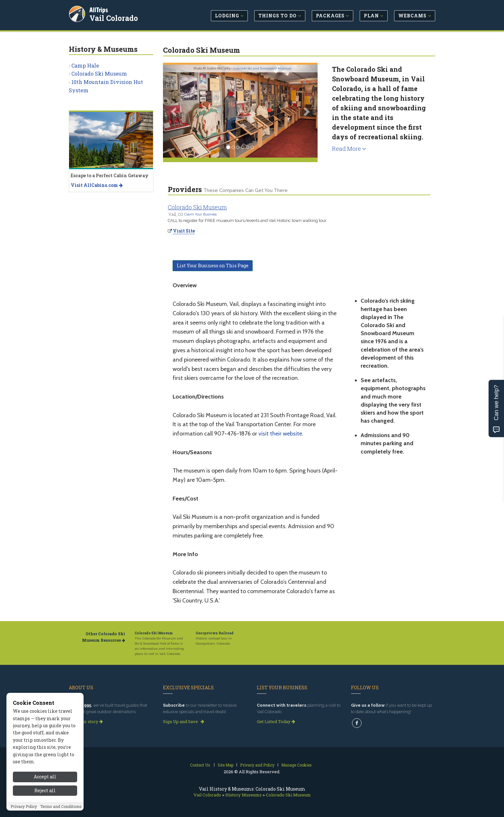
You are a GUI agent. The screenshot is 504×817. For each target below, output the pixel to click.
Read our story (86, 721)
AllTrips (99, 9)
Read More (349, 149)
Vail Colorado (114, 17)
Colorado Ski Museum (197, 207)
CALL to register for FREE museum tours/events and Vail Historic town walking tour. (248, 220)
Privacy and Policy (257, 765)
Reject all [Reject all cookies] (45, 807)
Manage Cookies (297, 765)
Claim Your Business (200, 214)
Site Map (225, 765)
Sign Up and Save (184, 721)
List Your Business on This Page (213, 266)
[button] (175, 111)
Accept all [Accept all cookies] (45, 794)
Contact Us (200, 765)
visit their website (280, 434)
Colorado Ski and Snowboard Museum (262, 68)
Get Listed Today (276, 721)
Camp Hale (85, 65)
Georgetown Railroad (215, 633)
